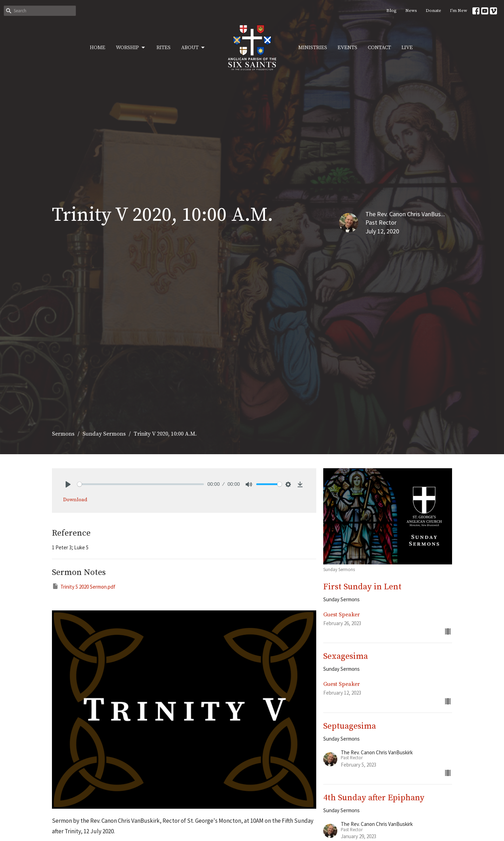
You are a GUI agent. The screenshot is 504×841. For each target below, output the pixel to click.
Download (75, 500)
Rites (164, 48)
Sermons (63, 434)
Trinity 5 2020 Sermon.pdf (84, 586)
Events (347, 48)
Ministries (313, 48)
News (411, 11)
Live (407, 48)
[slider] (141, 484)
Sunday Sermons (104, 434)
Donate (433, 11)
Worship (131, 48)
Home (98, 48)
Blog (392, 11)
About (193, 48)
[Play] (68, 484)
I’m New (459, 11)
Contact (379, 48)
